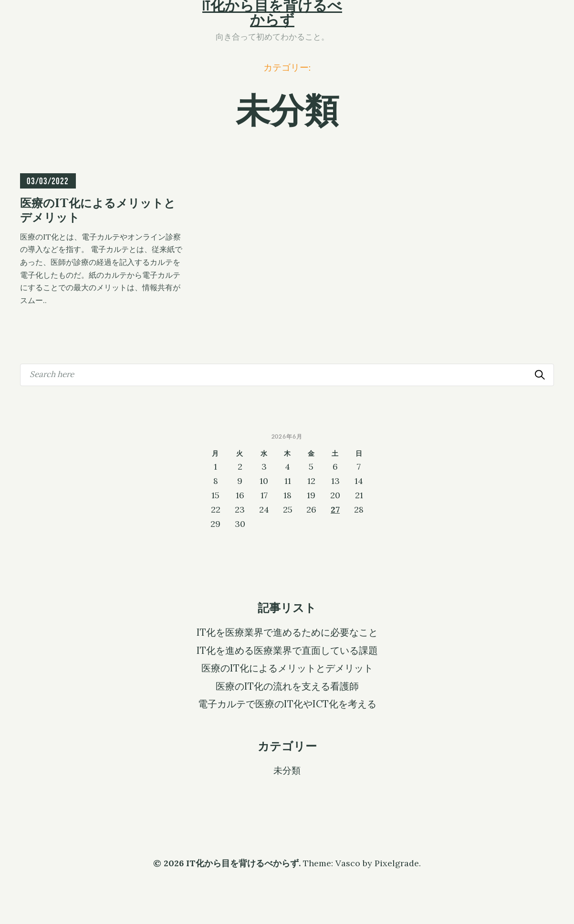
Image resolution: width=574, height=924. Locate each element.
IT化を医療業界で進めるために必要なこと (287, 632)
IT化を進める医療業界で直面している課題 (287, 651)
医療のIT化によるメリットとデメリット (287, 668)
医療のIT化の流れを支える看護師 (287, 686)
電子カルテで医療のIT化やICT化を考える (287, 704)
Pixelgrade (397, 863)
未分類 (287, 770)
